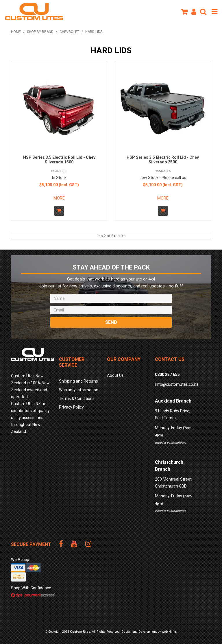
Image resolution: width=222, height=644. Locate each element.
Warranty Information (79, 390)
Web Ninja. (169, 632)
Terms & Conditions (77, 398)
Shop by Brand (40, 32)
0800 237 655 (167, 374)
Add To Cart (59, 211)
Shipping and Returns (78, 381)
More (59, 198)
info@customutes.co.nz (177, 384)
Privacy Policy (71, 407)
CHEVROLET (69, 32)
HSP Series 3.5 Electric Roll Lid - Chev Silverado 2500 (163, 159)
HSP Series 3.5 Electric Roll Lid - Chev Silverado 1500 (59, 159)
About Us (115, 375)
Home (16, 32)
